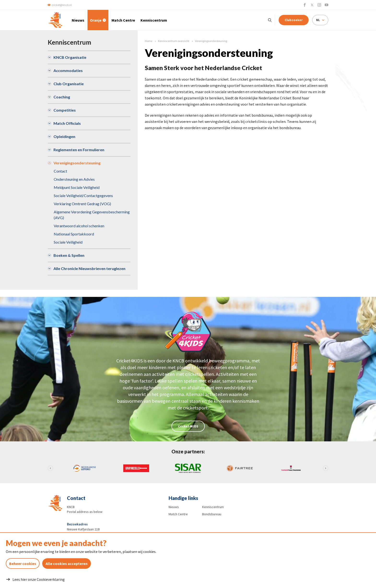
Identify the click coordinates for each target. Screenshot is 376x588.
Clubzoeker (294, 20)
